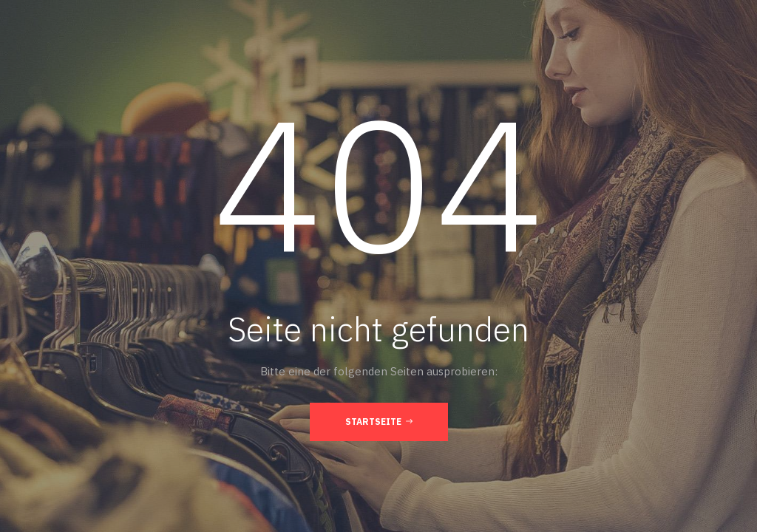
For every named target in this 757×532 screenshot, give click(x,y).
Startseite (379, 421)
